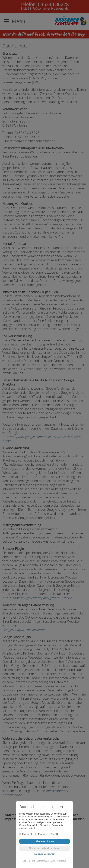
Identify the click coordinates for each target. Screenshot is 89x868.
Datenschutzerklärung (46, 861)
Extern (40, 834)
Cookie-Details (29, 861)
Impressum (62, 861)
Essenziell (26, 834)
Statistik (53, 834)
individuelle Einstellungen (45, 854)
